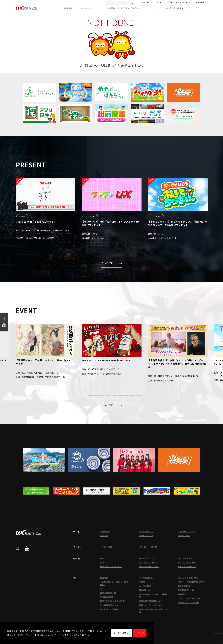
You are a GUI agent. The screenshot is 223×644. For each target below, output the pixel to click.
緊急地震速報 (184, 586)
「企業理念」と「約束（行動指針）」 (114, 583)
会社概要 (104, 578)
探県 (159, 2)
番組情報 (68, 8)
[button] (84, 395)
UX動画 (168, 8)
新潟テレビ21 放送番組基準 (112, 601)
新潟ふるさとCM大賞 (148, 562)
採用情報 (200, 2)
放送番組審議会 (107, 597)
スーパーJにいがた (187, 531)
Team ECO (146, 2)
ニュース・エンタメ (87, 8)
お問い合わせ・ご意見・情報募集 (153, 596)
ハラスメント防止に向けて (190, 598)
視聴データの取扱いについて (191, 582)
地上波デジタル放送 (187, 562)
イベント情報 (109, 8)
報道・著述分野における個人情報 (153, 611)
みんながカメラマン (148, 558)
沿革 (102, 589)
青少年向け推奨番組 (109, 609)
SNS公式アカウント (187, 567)
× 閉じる (140, 633)
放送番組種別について (110, 605)
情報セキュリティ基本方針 (151, 605)
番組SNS (182, 8)
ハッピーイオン (146, 536)
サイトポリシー (185, 558)
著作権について (146, 590)
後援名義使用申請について (151, 601)
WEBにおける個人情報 (188, 578)
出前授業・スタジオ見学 (179, 2)
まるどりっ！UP (146, 531)
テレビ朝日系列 (146, 578)
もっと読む (112, 263)
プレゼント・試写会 (148, 547)
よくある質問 (145, 586)
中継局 (142, 582)
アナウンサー (152, 8)
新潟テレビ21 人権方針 (189, 602)
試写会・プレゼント (131, 8)
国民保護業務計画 (108, 593)
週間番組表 (105, 531)
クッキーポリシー (122, 633)
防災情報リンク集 (186, 590)
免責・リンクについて (149, 567)
